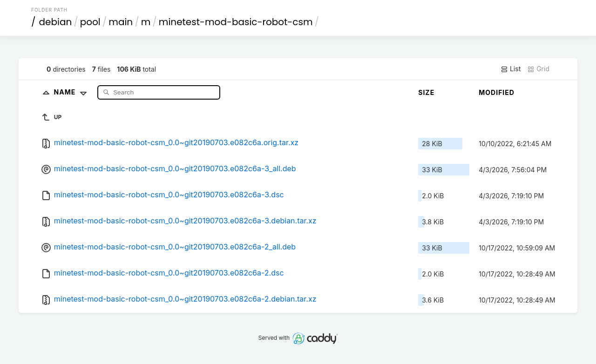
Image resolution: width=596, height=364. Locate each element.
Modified (497, 92)
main (121, 22)
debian (56, 22)
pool (90, 22)
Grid (538, 69)
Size (426, 92)
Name (72, 92)
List (511, 69)
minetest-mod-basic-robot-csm (236, 22)
